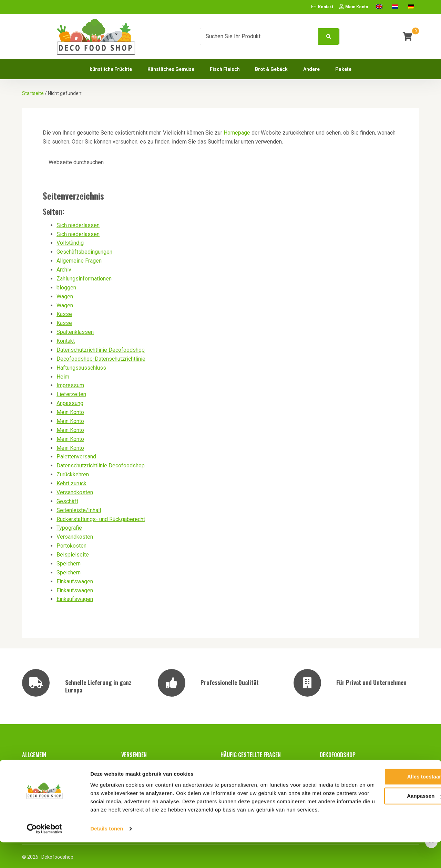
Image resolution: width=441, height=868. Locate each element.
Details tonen (107, 854)
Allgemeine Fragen (79, 259)
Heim (63, 375)
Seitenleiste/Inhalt (79, 509)
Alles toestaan (383, 794)
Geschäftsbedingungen (84, 250)
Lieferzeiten (71, 393)
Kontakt (66, 340)
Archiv (64, 268)
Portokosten (71, 544)
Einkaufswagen (75, 580)
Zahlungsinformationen (84, 277)
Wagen (65, 295)
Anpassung (70, 402)
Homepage (237, 131)
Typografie (69, 526)
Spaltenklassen (75, 331)
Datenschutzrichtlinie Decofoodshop (101, 348)
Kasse (64, 313)
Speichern (69, 562)
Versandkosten (75, 491)
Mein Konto (70, 411)
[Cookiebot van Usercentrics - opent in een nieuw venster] (45, 855)
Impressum (70, 384)
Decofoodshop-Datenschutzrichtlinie (101, 357)
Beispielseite (73, 553)
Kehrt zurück (71, 482)
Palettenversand (76, 455)
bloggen (66, 286)
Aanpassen (384, 813)
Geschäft (67, 500)
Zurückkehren (73, 473)
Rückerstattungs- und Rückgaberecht (101, 518)
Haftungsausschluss (81, 366)
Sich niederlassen (78, 224)
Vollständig (70, 241)
